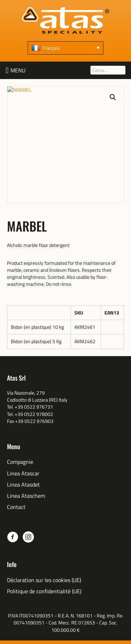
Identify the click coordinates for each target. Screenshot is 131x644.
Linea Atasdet (23, 485)
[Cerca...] (108, 70)
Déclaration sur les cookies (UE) (44, 580)
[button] (18, 70)
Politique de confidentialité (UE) (44, 591)
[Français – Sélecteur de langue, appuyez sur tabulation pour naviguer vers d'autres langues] (65, 48)
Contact (16, 507)
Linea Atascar (23, 473)
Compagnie (20, 462)
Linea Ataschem (26, 496)
